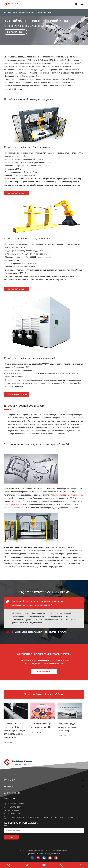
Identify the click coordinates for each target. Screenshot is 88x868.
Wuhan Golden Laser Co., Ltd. (40, 850)
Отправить (11, 837)
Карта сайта (31, 854)
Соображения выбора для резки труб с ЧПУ (41, 725)
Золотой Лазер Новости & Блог (44, 694)
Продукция (16, 12)
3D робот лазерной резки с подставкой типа (27, 238)
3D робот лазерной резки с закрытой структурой (29, 358)
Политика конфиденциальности (49, 854)
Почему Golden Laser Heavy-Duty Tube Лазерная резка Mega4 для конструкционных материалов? (14, 730)
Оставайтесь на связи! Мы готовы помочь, (44, 654)
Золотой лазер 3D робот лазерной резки (37, 12)
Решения (44, 787)
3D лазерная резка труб (15, 505)
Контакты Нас (44, 671)
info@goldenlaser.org (14, 810)
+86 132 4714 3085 (14, 814)
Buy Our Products (15, 32)
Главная (7, 12)
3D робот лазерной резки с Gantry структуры (27, 147)
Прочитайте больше (17, 193)
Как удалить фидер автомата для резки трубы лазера (67, 727)
